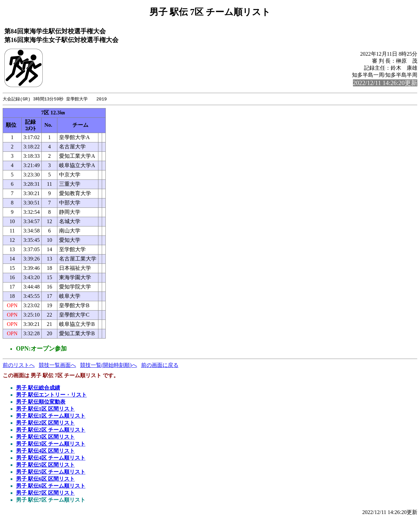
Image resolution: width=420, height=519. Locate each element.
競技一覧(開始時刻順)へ (109, 365)
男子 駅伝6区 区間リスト (45, 479)
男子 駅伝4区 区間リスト (45, 451)
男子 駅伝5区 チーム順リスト (51, 472)
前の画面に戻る (160, 365)
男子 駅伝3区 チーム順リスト (51, 444)
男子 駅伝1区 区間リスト (45, 409)
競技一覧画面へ (57, 365)
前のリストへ (19, 365)
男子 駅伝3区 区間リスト (45, 437)
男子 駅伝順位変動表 (41, 402)
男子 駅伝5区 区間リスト (45, 465)
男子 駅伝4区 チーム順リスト (51, 458)
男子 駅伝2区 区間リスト (45, 423)
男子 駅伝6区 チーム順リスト (51, 486)
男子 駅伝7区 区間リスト (45, 493)
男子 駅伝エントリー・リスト (51, 395)
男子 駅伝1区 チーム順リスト (51, 416)
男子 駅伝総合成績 (38, 388)
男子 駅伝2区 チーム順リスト (51, 430)
